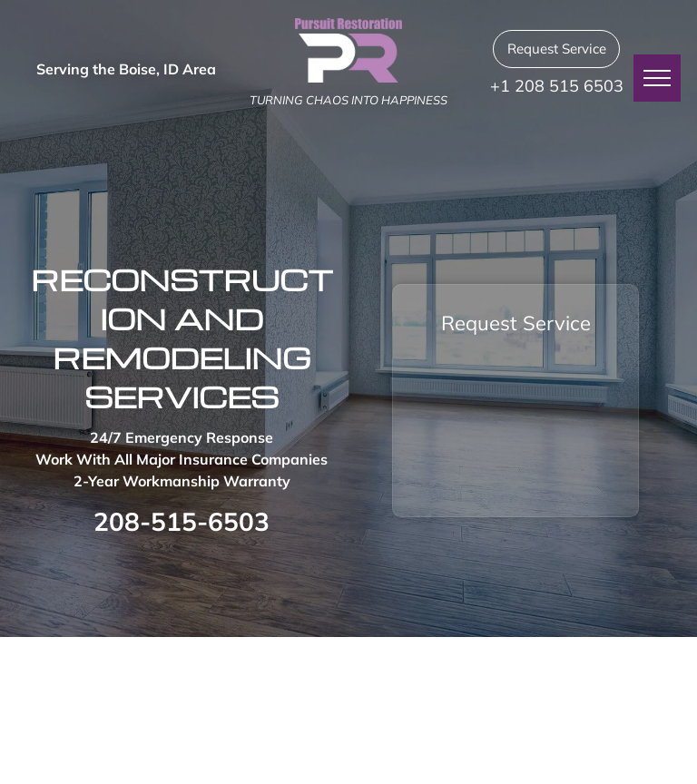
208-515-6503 (182, 521)
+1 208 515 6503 (557, 86)
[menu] (657, 78)
